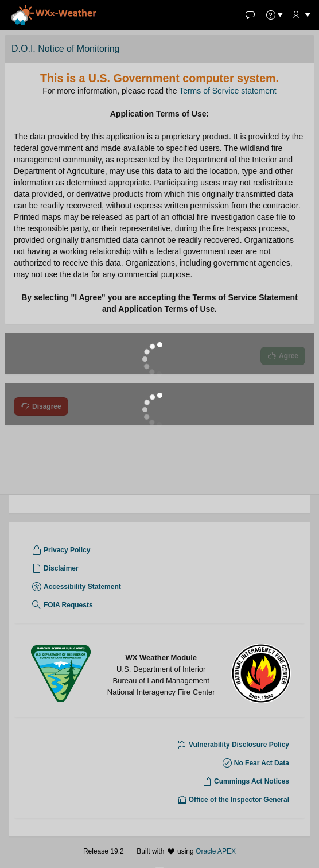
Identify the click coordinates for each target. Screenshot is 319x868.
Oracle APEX (216, 851)
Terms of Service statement (228, 91)
